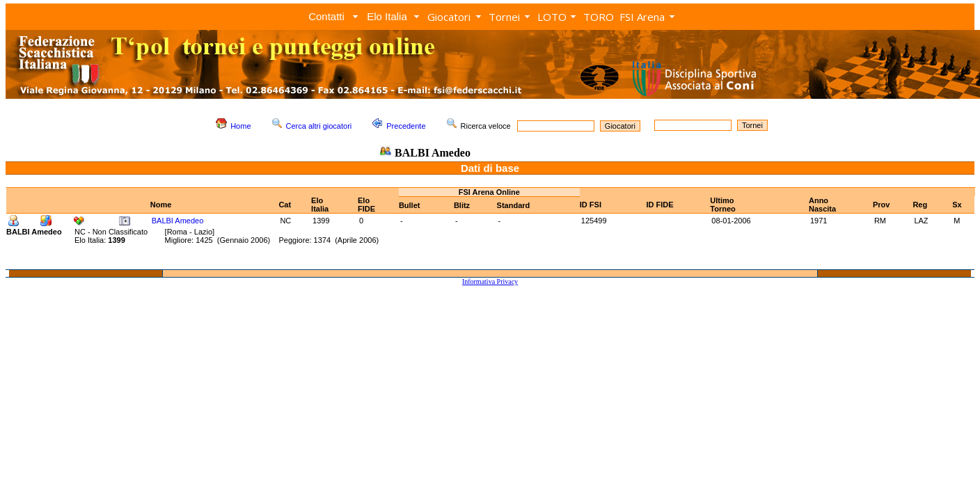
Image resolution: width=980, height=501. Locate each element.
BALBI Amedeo (178, 221)
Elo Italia (387, 16)
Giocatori (449, 17)
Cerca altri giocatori (319, 126)
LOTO (552, 17)
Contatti (326, 16)
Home (240, 126)
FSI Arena (642, 17)
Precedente (406, 126)
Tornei (504, 17)
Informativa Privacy (490, 281)
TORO (599, 17)
